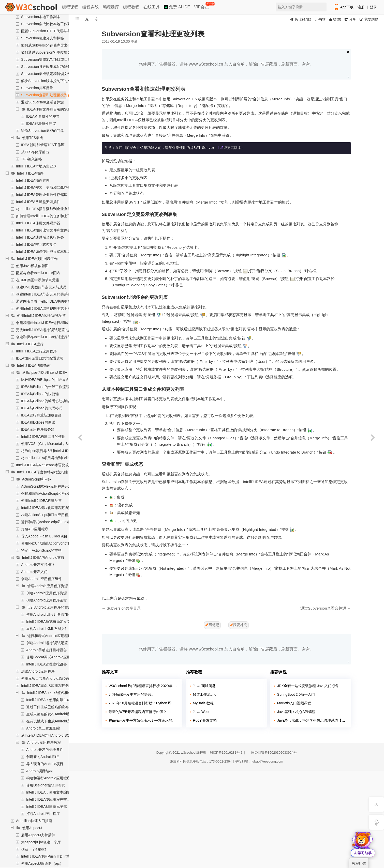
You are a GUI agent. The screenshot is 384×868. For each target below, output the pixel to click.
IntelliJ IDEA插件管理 (33, 180)
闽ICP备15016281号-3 (226, 753)
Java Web (201, 712)
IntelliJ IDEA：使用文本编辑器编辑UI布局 (59, 792)
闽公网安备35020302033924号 (271, 753)
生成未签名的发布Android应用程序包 (55, 714)
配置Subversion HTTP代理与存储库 (49, 31)
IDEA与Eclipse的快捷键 (40, 394)
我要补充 (239, 625)
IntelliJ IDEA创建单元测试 (47, 807)
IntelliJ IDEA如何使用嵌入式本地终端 (45, 252)
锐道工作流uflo (205, 694)
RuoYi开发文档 (205, 720)
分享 (350, 19)
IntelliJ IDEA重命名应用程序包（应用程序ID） (57, 686)
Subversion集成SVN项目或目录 (46, 59)
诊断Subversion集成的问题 (42, 131)
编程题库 (111, 7)
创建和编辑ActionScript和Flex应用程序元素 (55, 493)
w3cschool (189, 753)
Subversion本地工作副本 (41, 17)
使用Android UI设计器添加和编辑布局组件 (60, 614)
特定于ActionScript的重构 (41, 550)
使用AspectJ (32, 828)
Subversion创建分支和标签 (42, 38)
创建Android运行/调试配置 (47, 643)
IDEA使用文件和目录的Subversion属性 (58, 109)
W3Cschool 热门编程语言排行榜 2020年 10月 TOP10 (144, 686)
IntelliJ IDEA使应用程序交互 (48, 799)
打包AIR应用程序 (35, 529)
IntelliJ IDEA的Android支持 (43, 557)
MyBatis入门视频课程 (294, 703)
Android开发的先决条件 (45, 750)
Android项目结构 (39, 771)
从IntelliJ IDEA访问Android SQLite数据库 (54, 735)
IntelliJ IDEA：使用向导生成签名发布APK (59, 700)
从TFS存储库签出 (35, 152)
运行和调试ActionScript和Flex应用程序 (52, 522)
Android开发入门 (34, 572)
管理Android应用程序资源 (48, 586)
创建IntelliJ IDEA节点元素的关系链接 (45, 294)
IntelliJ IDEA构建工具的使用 (43, 437)
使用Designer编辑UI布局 (46, 785)
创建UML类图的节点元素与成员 (41, 287)
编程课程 (70, 7)
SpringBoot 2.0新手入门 (296, 694)
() (335, 19)
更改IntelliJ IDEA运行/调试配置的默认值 (48, 330)
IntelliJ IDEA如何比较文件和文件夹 (43, 230)
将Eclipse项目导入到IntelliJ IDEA (47, 451)
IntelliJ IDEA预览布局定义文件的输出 (55, 622)
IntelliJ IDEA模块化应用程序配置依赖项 (52, 508)
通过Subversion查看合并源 (42, 102)
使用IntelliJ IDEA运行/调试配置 (41, 316)
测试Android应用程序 (38, 671)
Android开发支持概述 (38, 565)
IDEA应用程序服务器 (38, 429)
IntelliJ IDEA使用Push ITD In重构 (47, 856)
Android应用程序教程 (44, 742)
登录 (373, 7)
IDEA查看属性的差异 (43, 116)
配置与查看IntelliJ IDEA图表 (38, 273)
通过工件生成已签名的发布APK (51, 707)
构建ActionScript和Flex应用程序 (46, 515)
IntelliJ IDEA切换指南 (34, 365)
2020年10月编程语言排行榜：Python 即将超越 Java (144, 703)
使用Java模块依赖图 (32, 266)
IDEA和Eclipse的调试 (38, 422)
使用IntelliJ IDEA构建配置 (41, 501)
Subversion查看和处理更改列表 (46, 95)
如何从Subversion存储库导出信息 (48, 45)
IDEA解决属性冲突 (41, 123)
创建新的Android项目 (43, 757)
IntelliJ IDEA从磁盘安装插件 (38, 202)
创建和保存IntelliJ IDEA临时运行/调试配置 (49, 337)
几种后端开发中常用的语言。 (132, 694)
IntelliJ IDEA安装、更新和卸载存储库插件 (49, 188)
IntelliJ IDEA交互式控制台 (36, 244)
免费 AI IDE (177, 7)
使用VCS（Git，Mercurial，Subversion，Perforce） (62, 444)
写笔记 (212, 625)
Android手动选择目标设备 (47, 650)
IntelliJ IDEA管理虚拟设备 (47, 664)
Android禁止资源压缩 (43, 728)
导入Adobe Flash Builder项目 (44, 536)
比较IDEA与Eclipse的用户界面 (45, 380)
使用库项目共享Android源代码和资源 (50, 678)
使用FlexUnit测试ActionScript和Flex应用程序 (57, 543)
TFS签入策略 (32, 159)
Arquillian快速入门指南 (34, 821)
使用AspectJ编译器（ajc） (42, 863)
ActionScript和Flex (37, 479)
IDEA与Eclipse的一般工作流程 (45, 387)
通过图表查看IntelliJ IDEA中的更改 (43, 301)
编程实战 (91, 7)
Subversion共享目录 (37, 88)
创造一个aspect (33, 849)
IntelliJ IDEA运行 (30, 344)
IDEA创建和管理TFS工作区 (43, 145)
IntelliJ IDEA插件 (30, 173)
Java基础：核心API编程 (296, 712)
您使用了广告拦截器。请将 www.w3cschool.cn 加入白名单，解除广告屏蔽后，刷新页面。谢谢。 (226, 64)
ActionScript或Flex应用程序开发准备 (50, 486)
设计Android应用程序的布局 (49, 607)
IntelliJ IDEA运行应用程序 (36, 351)
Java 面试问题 (204, 686)
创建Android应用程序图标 (47, 600)
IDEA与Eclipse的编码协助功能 (45, 401)
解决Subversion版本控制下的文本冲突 (51, 81)
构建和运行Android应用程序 (48, 778)
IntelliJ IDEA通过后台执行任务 (40, 237)
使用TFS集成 (33, 138)
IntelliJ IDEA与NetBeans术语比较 (42, 465)
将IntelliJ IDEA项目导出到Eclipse (47, 458)
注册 (361, 7)
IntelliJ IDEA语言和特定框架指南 (43, 472)
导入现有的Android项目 (45, 764)
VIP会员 (202, 6)
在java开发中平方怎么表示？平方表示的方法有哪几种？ (144, 720)
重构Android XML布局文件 (47, 629)
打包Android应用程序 (43, 814)
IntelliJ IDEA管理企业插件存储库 (42, 195)
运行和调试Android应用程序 (49, 636)
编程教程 (131, 7)
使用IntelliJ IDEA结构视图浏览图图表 (45, 308)
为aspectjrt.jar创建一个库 (41, 842)
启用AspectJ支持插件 (38, 835)
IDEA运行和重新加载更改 (41, 415)
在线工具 (152, 7)
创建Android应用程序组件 (41, 579)
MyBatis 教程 (203, 703)
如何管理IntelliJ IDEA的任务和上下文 (45, 216)
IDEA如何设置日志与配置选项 (40, 358)
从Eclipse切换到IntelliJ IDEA (45, 373)
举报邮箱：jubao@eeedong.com (259, 761)
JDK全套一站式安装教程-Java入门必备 (308, 686)
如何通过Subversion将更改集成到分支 (51, 52)
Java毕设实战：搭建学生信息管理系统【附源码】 (312, 720)
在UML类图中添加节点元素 (38, 280)
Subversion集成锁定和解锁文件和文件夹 (53, 74)
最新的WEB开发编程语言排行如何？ (138, 712)
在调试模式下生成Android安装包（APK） (59, 721)
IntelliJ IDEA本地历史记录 (36, 166)
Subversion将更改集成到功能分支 (48, 67)
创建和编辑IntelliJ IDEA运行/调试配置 (46, 323)
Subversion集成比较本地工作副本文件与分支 (57, 24)
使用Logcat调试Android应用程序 (52, 657)
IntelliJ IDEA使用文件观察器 (38, 223)
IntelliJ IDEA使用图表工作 (37, 259)
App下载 (344, 7)
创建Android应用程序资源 (47, 593)
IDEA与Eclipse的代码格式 (42, 408)
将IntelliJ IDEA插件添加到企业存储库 (45, 209)
